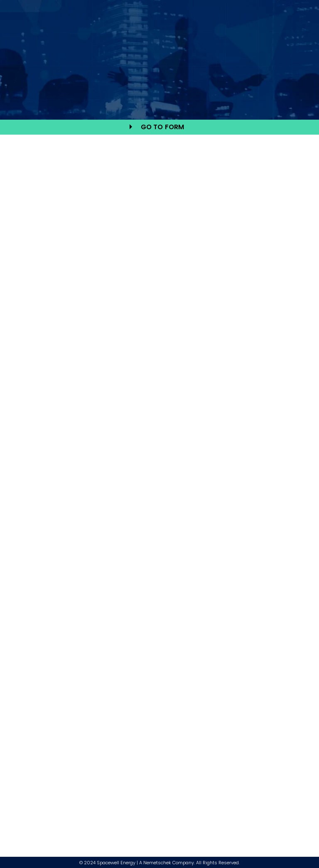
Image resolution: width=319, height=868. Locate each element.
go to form (163, 127)
